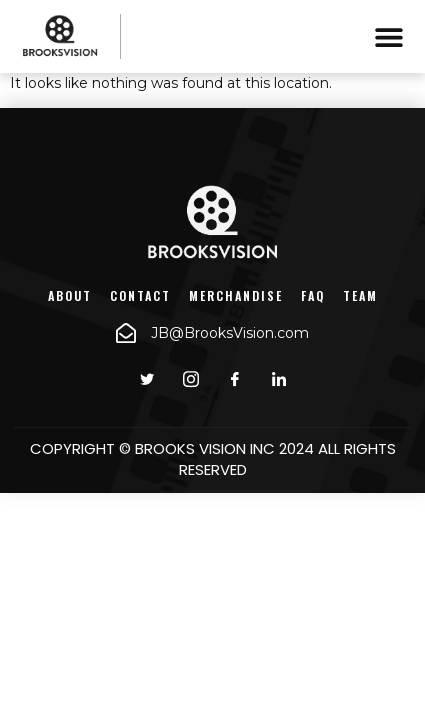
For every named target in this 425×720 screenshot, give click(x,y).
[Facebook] (235, 379)
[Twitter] (147, 379)
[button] (388, 36)
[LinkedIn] (279, 379)
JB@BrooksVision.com (230, 333)
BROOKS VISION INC (205, 448)
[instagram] (191, 379)
